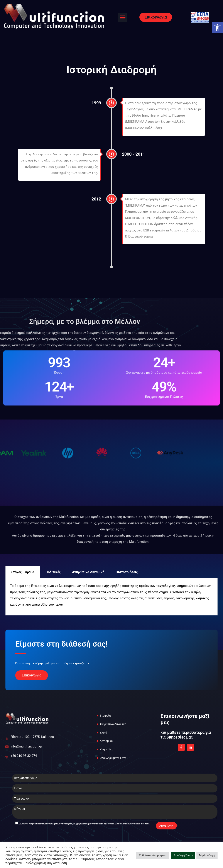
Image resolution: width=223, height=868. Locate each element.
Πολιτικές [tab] (53, 572)
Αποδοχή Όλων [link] (183, 855)
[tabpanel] (111, 597)
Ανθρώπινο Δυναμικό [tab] (88, 572)
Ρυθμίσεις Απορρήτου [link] (153, 855)
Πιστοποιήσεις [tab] (127, 572)
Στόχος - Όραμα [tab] (23, 572)
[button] (123, 17)
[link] (217, 27)
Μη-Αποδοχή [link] (207, 855)
